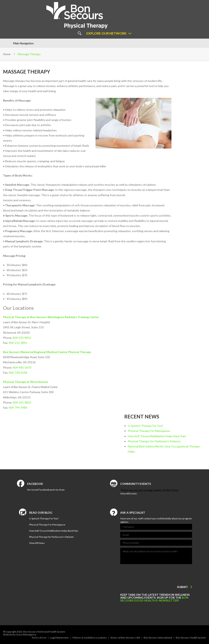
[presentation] (146, 574)
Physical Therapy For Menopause (149, 431)
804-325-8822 (22, 402)
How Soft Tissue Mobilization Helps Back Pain (157, 436)
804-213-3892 (18, 343)
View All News (37, 543)
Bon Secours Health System (191, 638)
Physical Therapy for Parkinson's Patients (52, 537)
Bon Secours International (158, 638)
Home (7, 54)
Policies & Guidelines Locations (90, 638)
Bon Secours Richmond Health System (44, 632)
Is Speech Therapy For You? (146, 426)
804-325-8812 (22, 338)
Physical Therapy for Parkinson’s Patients (154, 441)
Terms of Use (39, 638)
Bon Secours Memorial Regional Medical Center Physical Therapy (47, 352)
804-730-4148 (18, 373)
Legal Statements (59, 638)
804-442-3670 (22, 367)
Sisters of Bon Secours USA (125, 638)
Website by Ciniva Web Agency (20, 634)
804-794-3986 (18, 408)
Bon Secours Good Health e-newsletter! (154, 599)
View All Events (129, 494)
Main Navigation (23, 43)
